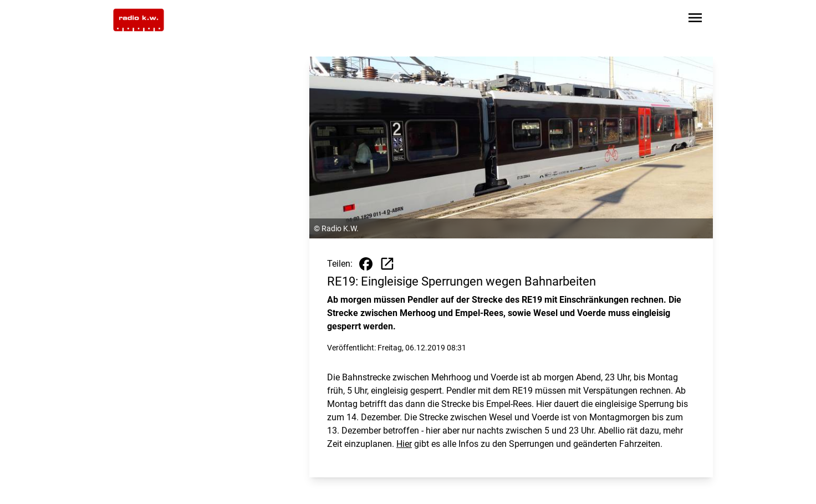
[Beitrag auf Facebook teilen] (366, 264)
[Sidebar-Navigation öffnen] (695, 20)
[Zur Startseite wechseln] (139, 20)
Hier (404, 444)
